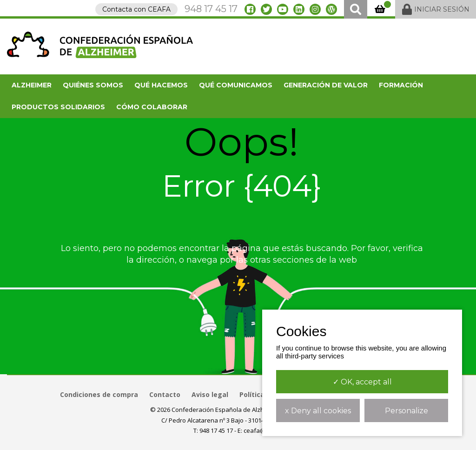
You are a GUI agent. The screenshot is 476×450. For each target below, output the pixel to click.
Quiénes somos (93, 85)
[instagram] (315, 9)
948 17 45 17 (211, 9)
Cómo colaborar (152, 107)
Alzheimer (32, 85)
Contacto (165, 394)
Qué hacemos (161, 85)
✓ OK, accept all (362, 382)
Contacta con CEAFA (136, 9)
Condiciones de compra (99, 394)
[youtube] (283, 9)
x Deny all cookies (318, 411)
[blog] (331, 9)
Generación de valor (326, 85)
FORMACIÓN (401, 85)
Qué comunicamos (236, 85)
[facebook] (250, 9)
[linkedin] (299, 9)
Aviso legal (210, 394)
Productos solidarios (58, 107)
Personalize (407, 411)
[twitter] (266, 9)
